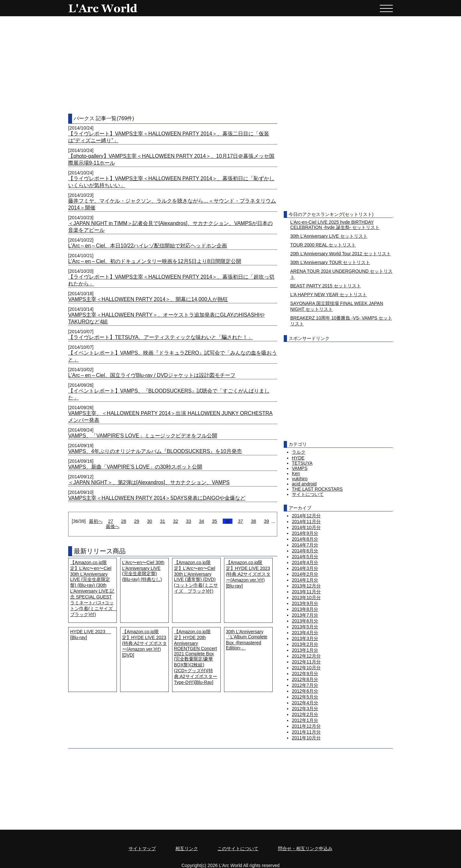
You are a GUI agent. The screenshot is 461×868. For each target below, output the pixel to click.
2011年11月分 (306, 732)
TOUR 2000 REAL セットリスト (323, 245)
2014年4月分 (305, 562)
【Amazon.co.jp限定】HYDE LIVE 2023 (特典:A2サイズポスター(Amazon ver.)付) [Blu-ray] (248, 574)
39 (267, 521)
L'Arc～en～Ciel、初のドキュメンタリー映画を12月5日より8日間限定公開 (155, 261)
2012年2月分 (305, 714)
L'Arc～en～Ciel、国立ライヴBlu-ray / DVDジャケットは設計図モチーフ (152, 375)
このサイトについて (238, 849)
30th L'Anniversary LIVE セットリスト (329, 236)
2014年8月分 (305, 539)
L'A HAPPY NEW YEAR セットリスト (329, 295)
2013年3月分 (305, 638)
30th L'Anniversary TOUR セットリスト (330, 262)
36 (228, 521)
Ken (296, 473)
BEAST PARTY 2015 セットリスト (326, 286)
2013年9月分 (305, 603)
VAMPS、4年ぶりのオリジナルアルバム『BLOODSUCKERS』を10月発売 (155, 451)
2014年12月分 (306, 516)
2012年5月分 (305, 697)
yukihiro (300, 479)
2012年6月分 (305, 691)
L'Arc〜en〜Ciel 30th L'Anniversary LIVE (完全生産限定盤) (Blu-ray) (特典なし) (143, 571)
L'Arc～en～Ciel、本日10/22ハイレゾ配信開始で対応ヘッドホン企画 (148, 246)
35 (215, 521)
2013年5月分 (305, 627)
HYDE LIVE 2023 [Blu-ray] (91, 635)
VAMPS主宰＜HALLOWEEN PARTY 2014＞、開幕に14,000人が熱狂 (148, 299)
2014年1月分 (305, 580)
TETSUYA (302, 463)
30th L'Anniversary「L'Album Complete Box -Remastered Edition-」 (247, 640)
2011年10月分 (306, 738)
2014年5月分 (305, 557)
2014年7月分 (305, 545)
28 (124, 521)
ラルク (299, 452)
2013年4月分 (305, 633)
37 (241, 521)
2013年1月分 (305, 650)
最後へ (113, 526)
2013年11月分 (306, 592)
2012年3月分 (305, 709)
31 (163, 521)
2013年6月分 (305, 621)
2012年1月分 (305, 720)
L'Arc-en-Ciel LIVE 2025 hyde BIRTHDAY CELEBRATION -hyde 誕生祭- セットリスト (335, 225)
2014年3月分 (305, 568)
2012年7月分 (305, 685)
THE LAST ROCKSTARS (317, 489)
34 (202, 521)
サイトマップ (142, 849)
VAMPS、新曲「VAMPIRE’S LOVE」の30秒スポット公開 (135, 467)
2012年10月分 (306, 668)
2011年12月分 (306, 726)
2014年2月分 (305, 574)
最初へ (96, 521)
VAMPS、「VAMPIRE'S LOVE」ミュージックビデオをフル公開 (143, 436)
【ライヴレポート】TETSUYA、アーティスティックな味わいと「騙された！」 (161, 337)
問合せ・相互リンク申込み (305, 849)
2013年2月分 (305, 644)
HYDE (298, 458)
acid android (304, 484)
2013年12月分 (306, 586)
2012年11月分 (306, 662)
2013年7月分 (305, 615)
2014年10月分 (306, 527)
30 (150, 521)
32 (176, 521)
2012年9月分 (305, 673)
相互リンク (187, 849)
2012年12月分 (306, 656)
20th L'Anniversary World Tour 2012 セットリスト (341, 254)
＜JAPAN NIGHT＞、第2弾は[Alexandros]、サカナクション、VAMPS (149, 482)
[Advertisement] (230, 65)
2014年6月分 (305, 551)
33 (189, 521)
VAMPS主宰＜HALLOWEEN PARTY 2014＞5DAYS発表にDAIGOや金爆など (157, 498)
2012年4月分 (305, 703)
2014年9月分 (305, 533)
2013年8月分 (305, 609)
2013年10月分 (306, 598)
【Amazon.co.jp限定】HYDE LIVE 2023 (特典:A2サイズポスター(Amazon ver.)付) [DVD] (144, 643)
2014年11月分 (306, 522)
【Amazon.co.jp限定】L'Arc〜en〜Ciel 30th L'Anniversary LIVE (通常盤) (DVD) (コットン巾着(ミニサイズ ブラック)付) (196, 577)
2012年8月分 (305, 679)
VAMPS (300, 468)
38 (254, 521)
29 (137, 521)
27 (111, 521)
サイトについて (308, 494)
